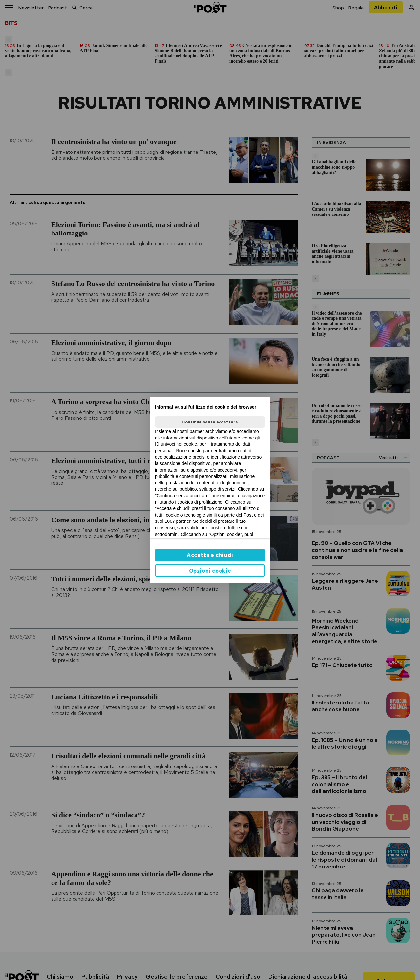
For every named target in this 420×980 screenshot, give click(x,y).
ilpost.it (216, 528)
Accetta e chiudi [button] (210, 555)
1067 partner (178, 521)
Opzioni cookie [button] (210, 571)
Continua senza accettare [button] (210, 422)
